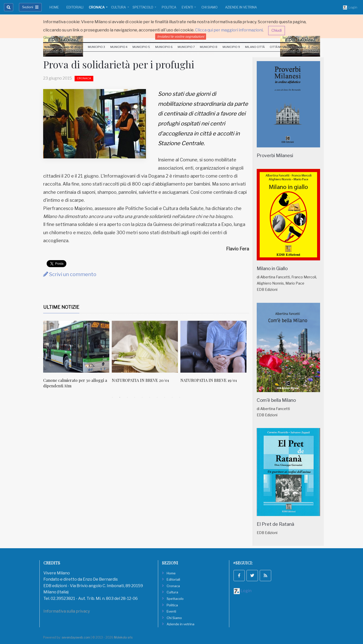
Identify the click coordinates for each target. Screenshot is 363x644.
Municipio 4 (119, 47)
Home (54, 7)
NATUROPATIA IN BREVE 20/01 (140, 380)
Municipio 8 (209, 47)
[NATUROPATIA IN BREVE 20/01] (145, 347)
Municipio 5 (141, 47)
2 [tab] (120, 397)
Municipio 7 (186, 47)
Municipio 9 (231, 47)
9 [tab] (172, 397)
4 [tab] (135, 397)
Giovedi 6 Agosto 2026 (61, 37)
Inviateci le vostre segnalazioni (181, 36)
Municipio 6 (164, 47)
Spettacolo (143, 7)
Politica (169, 7)
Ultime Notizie (61, 307)
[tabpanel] (77, 357)
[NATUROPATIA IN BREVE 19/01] (213, 347)
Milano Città (255, 47)
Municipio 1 (52, 47)
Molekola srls (123, 637)
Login (350, 7)
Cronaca (97, 7)
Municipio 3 (96, 47)
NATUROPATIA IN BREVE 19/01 (209, 380)
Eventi (188, 7)
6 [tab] (150, 397)
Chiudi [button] (277, 30)
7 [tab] (157, 397)
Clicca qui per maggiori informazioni (229, 30)
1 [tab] (112, 397)
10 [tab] (180, 397)
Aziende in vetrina (241, 7)
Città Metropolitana (286, 47)
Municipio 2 (74, 47)
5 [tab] (142, 397)
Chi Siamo (209, 7)
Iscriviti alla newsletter (300, 37)
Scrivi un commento (70, 274)
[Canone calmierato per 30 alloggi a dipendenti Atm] (76, 347)
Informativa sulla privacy (67, 611)
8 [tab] (165, 397)
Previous (39, 357)
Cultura (119, 7)
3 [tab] (127, 397)
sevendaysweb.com (76, 637)
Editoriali (75, 7)
